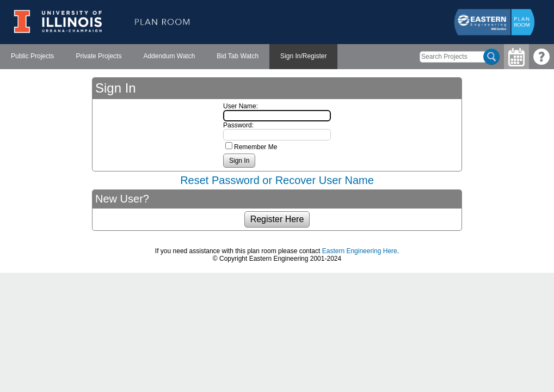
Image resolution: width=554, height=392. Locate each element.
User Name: (241, 106)
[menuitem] (32, 57)
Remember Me (256, 147)
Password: (238, 125)
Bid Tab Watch (238, 56)
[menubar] (169, 57)
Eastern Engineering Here (360, 251)
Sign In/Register (303, 56)
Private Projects (99, 56)
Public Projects (32, 56)
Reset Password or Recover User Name (277, 180)
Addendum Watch (169, 56)
